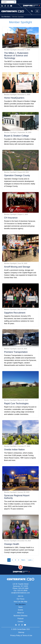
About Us (20, 613)
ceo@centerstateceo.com (20, 593)
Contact (20, 621)
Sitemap (21, 632)
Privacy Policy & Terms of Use (21, 635)
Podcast (20, 619)
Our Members (6, 17)
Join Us (20, 596)
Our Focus (20, 599)
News (20, 607)
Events (20, 610)
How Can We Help (21, 602)
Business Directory (20, 616)
